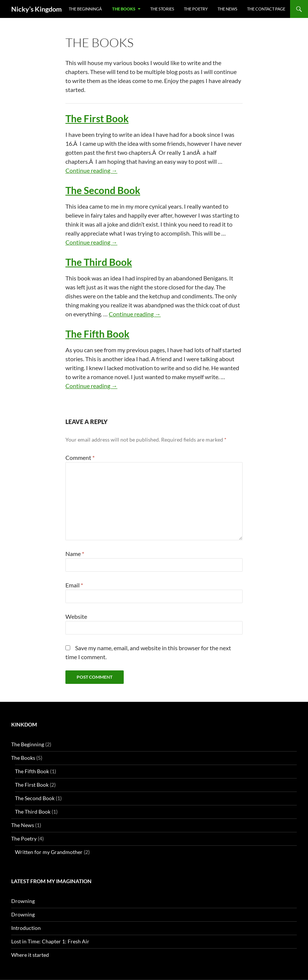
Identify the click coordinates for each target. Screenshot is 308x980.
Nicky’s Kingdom (36, 9)
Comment (80, 457)
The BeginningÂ (86, 9)
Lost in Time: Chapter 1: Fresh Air (50, 941)
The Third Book (99, 262)
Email (74, 585)
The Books (124, 9)
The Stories (162, 9)
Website (76, 616)
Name (75, 554)
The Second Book (103, 190)
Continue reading (91, 170)
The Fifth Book (97, 334)
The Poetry (196, 9)
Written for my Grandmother (49, 852)
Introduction (26, 928)
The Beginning (28, 744)
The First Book (97, 119)
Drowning (23, 901)
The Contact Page (266, 9)
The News (227, 9)
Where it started (30, 955)
